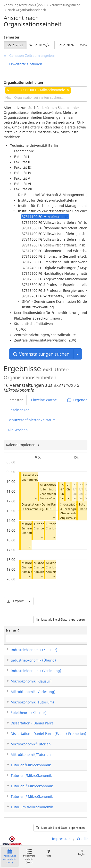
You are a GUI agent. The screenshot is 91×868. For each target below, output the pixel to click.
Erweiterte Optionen (23, 64)
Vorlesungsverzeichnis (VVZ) (24, 5)
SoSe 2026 (66, 45)
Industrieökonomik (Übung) (33, 660)
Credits (83, 839)
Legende (77, 400)
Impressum (61, 839)
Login (81, 853)
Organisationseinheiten (23, 83)
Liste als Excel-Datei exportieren (60, 619)
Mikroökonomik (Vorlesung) (33, 692)
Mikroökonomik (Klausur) (31, 681)
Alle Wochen (18, 430)
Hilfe (48, 853)
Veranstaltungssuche (65, 5)
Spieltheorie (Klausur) (29, 713)
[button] (36, 498)
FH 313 (49, 509)
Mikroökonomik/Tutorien (31, 744)
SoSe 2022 (15, 45)
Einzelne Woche (44, 400)
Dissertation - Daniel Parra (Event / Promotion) (55, 504)
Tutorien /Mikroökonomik (31, 775)
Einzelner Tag (19, 410)
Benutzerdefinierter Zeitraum (32, 420)
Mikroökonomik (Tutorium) (32, 702)
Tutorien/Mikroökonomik (31, 765)
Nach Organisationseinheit (27, 10)
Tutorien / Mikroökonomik (32, 786)
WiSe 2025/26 (40, 45)
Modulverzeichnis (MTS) (29, 857)
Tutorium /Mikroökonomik (32, 807)
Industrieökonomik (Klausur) (34, 650)
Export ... (19, 601)
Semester (12, 37)
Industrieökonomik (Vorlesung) (36, 671)
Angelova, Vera (70, 518)
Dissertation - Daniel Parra (32, 723)
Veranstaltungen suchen (41, 354)
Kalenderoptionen (21, 445)
